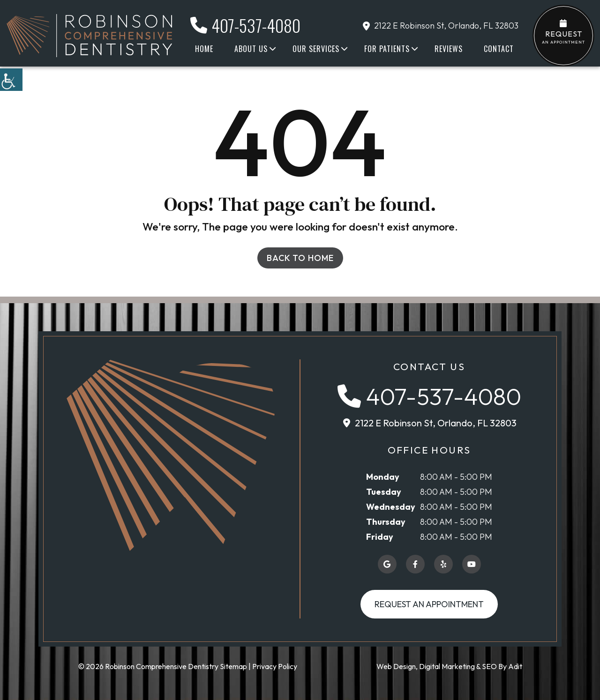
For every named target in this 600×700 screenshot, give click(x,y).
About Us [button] (251, 49)
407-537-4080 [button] (245, 25)
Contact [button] (499, 49)
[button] (11, 80)
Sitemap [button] (233, 666)
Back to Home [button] (300, 258)
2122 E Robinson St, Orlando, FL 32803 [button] (441, 26)
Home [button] (204, 49)
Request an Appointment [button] (429, 604)
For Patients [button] (387, 49)
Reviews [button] (449, 49)
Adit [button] (515, 666)
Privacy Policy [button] (275, 666)
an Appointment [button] (563, 32)
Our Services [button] (316, 49)
